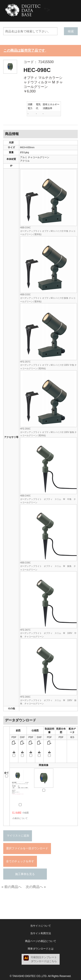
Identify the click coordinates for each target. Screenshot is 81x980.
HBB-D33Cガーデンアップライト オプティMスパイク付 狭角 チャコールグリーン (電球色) (48, 298)
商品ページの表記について (41, 941)
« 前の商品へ (12, 887)
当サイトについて (41, 926)
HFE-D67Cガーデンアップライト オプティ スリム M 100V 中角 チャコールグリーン (48, 633)
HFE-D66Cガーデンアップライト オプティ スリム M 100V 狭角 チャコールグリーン (48, 700)
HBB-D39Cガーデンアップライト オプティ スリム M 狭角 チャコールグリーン (48, 566)
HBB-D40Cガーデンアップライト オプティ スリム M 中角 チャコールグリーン (48, 499)
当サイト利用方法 (41, 933)
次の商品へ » (36, 887)
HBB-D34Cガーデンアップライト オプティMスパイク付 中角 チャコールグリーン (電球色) (48, 231)
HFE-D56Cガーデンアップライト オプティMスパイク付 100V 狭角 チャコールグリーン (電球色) (48, 432)
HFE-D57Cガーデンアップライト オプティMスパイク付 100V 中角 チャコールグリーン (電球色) (48, 365)
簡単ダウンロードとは (41, 949)
